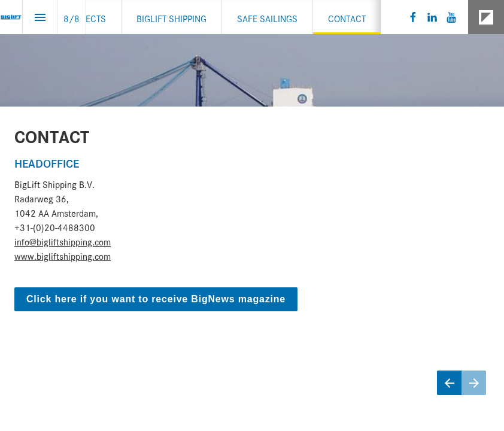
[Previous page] (449, 383)
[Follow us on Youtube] (451, 17)
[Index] (40, 17)
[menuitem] (86, 17)
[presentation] (252, 215)
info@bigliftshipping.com (63, 241)
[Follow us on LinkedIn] (432, 17)
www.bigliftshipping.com (63, 255)
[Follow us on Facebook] (413, 17)
